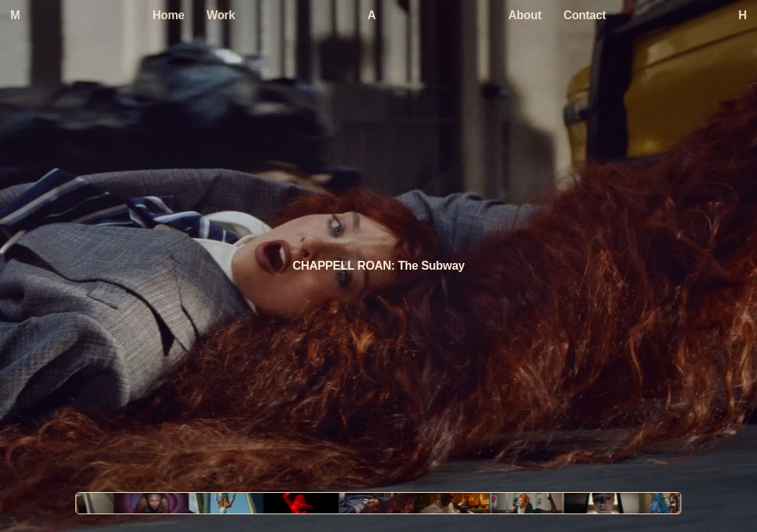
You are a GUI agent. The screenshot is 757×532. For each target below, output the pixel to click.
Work (220, 15)
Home (168, 15)
